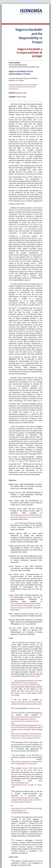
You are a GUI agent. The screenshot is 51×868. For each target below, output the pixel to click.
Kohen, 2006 (38, 768)
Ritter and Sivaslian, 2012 (29, 691)
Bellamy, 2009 (37, 222)
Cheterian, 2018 (34, 708)
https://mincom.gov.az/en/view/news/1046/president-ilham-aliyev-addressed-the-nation (27, 703)
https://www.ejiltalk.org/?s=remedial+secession (20, 784)
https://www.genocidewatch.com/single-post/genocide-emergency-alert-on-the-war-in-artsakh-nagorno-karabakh (26, 800)
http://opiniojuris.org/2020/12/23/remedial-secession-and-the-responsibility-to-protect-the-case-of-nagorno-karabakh (26, 606)
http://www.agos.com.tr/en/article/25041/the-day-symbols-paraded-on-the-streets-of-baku (26, 516)
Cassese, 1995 (27, 768)
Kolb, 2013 (15, 770)
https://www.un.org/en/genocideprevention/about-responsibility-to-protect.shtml (27, 763)
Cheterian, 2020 (34, 676)
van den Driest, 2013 (28, 770)
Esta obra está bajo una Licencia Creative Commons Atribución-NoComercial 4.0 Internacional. (23, 87)
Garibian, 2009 (14, 218)
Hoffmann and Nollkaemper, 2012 (21, 225)
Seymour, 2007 (16, 774)
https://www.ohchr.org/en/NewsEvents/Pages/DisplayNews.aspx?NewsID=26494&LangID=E (26, 810)
